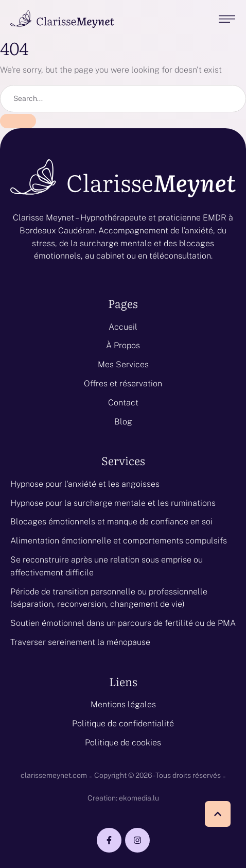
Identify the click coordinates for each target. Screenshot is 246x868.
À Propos (123, 345)
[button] (218, 814)
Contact (123, 403)
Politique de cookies (123, 743)
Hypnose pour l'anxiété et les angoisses (85, 484)
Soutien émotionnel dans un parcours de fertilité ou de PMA (123, 623)
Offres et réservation (123, 384)
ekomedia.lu (139, 798)
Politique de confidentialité (123, 724)
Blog (123, 422)
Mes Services (123, 364)
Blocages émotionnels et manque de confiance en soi (111, 522)
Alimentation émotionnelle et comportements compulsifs (119, 541)
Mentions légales (123, 704)
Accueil (123, 327)
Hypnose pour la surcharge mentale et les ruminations (113, 503)
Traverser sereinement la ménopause (80, 642)
